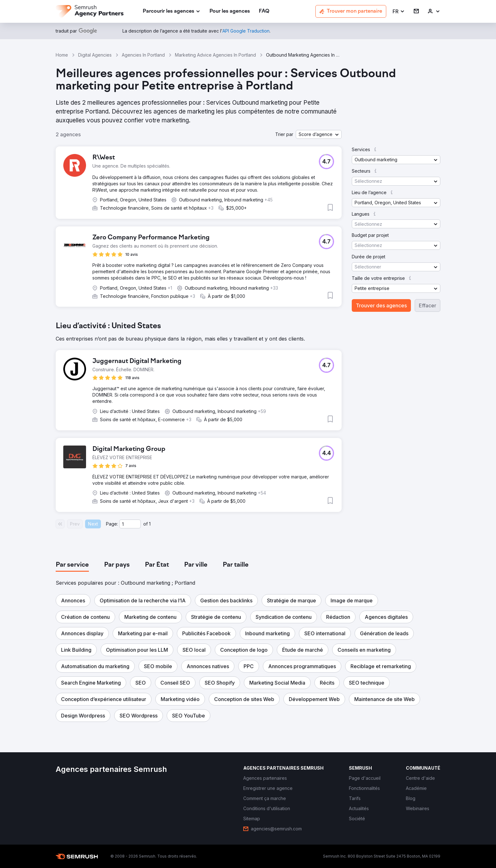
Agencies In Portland (143, 55)
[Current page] (130, 524)
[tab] (72, 565)
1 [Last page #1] (150, 524)
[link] (230, 12)
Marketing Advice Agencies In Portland (215, 55)
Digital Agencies (95, 55)
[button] (399, 12)
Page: (112, 524)
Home (62, 55)
